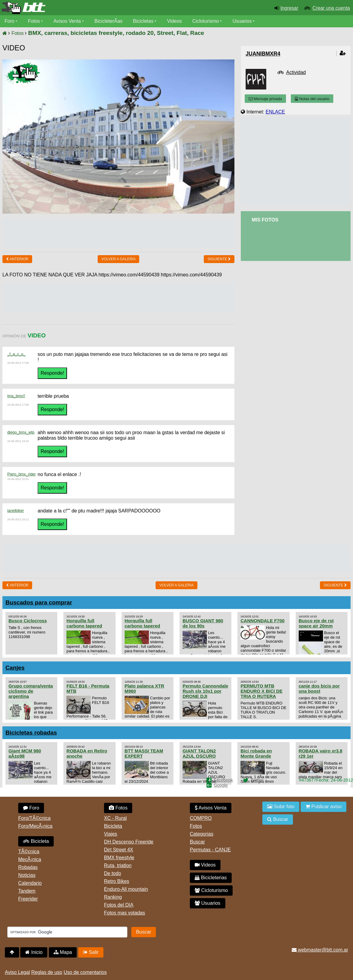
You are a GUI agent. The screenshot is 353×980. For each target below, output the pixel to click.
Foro (10, 21)
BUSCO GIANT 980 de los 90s (203, 623)
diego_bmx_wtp (21, 432)
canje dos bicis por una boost (319, 688)
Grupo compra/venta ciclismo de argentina (31, 691)
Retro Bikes (117, 881)
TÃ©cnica (29, 852)
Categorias (202, 834)
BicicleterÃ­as (109, 21)
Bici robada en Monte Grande (256, 753)
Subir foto (281, 807)
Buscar (197, 842)
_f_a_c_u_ (16, 354)
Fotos (34, 21)
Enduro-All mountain (126, 889)
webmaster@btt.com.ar (320, 950)
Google (221, 785)
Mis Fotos (265, 220)
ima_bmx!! (16, 396)
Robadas (28, 867)
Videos (175, 21)
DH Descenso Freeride (129, 842)
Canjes (15, 668)
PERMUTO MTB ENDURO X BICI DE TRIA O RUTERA (261, 691)
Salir (91, 952)
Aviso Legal (17, 972)
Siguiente (219, 259)
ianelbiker (16, 510)
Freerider (28, 899)
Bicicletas (145, 21)
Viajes (111, 834)
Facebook (223, 780)
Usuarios (243, 21)
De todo (113, 873)
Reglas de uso (47, 972)
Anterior (17, 259)
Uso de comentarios (85, 972)
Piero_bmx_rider (22, 474)
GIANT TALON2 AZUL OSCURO (199, 753)
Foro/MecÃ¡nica (35, 826)
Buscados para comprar (39, 602)
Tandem (27, 891)
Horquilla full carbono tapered (84, 623)
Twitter (257, 780)
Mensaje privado (265, 99)
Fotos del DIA (119, 905)
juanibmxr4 (263, 54)
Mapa (63, 952)
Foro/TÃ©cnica (34, 818)
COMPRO (201, 818)
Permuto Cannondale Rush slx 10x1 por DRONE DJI (205, 691)
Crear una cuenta (331, 8)
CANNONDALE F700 (262, 621)
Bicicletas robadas (31, 733)
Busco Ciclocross (28, 621)
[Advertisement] (119, 232)
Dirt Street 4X (119, 850)
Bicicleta (36, 841)
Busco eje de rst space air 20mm (316, 623)
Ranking (113, 897)
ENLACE (275, 112)
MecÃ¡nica (30, 859)
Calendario (30, 883)
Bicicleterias (211, 878)
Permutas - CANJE (210, 850)
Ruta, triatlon (118, 865)
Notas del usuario (312, 99)
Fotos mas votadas (124, 913)
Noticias (27, 875)
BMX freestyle (119, 858)
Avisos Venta (68, 21)
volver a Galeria (118, 259)
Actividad (296, 72)
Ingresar (289, 8)
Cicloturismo (207, 21)
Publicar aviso (323, 807)
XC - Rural (115, 818)
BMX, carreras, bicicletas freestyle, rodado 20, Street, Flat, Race (116, 33)
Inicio (34, 952)
